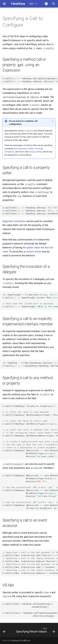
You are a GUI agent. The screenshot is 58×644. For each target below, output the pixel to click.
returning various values (24, 149)
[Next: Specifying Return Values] (35, 631)
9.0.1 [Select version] (32, 4)
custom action (34, 252)
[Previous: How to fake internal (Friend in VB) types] (4, 631)
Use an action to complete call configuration (23, 123)
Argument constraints (14, 221)
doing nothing (36, 152)
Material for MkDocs (21, 640)
